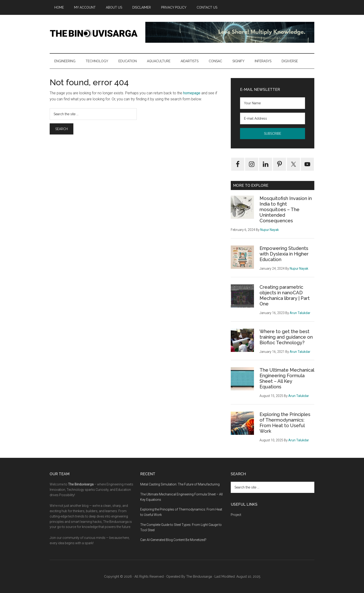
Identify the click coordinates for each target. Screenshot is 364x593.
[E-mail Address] (273, 118)
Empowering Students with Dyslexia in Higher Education (284, 254)
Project (236, 515)
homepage (192, 93)
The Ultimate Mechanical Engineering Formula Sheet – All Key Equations (287, 378)
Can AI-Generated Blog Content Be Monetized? (173, 540)
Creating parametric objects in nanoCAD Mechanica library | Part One (285, 295)
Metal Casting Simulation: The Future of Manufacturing (180, 484)
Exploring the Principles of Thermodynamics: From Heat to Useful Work (285, 423)
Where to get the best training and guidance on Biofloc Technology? (286, 337)
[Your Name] (273, 103)
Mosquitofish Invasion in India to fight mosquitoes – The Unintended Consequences (286, 210)
